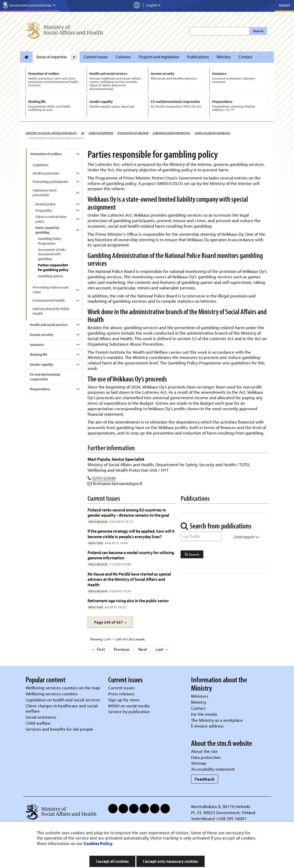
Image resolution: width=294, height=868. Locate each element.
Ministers (200, 696)
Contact (245, 57)
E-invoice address (207, 726)
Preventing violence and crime (50, 290)
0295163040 (104, 478)
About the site (204, 751)
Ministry (224, 57)
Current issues (96, 57)
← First (98, 649)
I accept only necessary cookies (171, 861)
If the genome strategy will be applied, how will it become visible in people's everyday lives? (131, 534)
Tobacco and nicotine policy (51, 219)
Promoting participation (50, 182)
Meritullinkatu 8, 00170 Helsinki (221, 806)
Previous (122, 649)
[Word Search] (201, 536)
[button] (110, 622)
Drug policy (44, 210)
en (83, 133)
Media (284, 5)
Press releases (121, 694)
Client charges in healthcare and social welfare (62, 708)
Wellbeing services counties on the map (63, 688)
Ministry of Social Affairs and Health (51, 133)
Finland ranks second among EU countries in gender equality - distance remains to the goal (128, 512)
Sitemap (199, 763)
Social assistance (41, 717)
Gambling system (50, 276)
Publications (198, 57)
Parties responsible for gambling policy (53, 267)
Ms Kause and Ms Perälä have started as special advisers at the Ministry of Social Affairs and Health (129, 579)
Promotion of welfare (133, 133)
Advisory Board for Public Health (51, 311)
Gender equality (41, 364)
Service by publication (129, 711)
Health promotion (46, 173)
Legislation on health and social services (63, 700)
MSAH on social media (129, 706)
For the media (204, 714)
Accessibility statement (213, 769)
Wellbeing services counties (52, 694)
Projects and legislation (159, 57)
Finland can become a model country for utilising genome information (131, 555)
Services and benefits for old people (59, 729)
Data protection (206, 757)
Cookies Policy (98, 843)
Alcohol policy (45, 204)
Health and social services (49, 325)
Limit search (246, 537)
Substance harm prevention (171, 133)
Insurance (37, 345)
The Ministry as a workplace (217, 720)
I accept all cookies (112, 861)
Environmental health (49, 300)
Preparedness (40, 389)
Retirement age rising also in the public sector (128, 601)
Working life (39, 354)
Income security (41, 335)
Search (258, 31)
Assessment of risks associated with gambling (52, 254)
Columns (123, 57)
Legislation (41, 165)
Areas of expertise (52, 57)
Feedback (205, 779)
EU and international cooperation (45, 377)
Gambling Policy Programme (50, 241)
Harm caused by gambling (212, 133)
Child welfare (38, 723)
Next (143, 649)
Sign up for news (124, 700)
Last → (162, 649)
